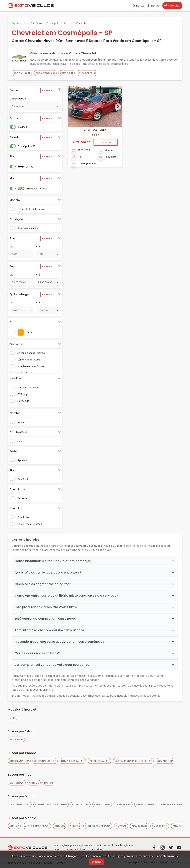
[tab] (35, 90)
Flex (20, 441)
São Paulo (36, 23)
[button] (59, 90)
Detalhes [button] (16, 379)
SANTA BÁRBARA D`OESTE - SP (134, 761)
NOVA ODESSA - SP (73, 761)
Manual (21, 422)
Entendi (96, 862)
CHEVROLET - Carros (37, 189)
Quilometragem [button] (20, 294)
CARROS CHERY (145, 804)
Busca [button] (14, 90)
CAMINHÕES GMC (20, 804)
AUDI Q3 (60, 826)
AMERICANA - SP (19, 761)
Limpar (47, 90)
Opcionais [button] (17, 344)
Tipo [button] (13, 156)
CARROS (34, 783)
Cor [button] (12, 322)
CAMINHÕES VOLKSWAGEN (51, 804)
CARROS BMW (102, 804)
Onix (13, 718)
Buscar (139, 6)
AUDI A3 (14, 826)
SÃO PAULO (16, 739)
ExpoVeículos (19, 23)
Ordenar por (18, 99)
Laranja (30, 332)
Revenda (22, 498)
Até (38, 247)
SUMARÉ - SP (165, 761)
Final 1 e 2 (23, 479)
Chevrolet (82, 23)
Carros (68, 23)
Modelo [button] (15, 200)
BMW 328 (121, 826)
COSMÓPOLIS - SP (45, 761)
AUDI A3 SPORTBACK (37, 826)
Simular (106, 142)
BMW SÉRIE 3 (160, 826)
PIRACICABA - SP (99, 761)
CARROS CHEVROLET (172, 804)
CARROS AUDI (80, 804)
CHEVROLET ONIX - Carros (31, 209)
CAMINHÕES (17, 783)
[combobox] (35, 106)
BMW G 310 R (139, 826)
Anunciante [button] (17, 489)
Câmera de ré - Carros (30, 360)
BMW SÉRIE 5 (180, 826)
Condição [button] (16, 219)
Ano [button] (12, 238)
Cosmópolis (53, 23)
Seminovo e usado (28, 228)
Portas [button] (14, 451)
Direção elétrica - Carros (31, 366)
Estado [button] (14, 118)
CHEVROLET (87, 73)
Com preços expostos (30, 524)
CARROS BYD (123, 804)
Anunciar (172, 6)
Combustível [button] (18, 432)
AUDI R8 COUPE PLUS (98, 826)
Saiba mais (170, 856)
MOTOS (49, 783)
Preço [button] (14, 266)
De (11, 247)
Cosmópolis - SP (26, 146)
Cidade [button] (15, 137)
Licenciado (23, 401)
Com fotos (23, 517)
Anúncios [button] (16, 508)
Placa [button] (13, 470)
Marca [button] (14, 178)
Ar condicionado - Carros (31, 353)
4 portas (22, 460)
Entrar (154, 6)
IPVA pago (23, 394)
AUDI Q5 (75, 826)
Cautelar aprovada (28, 387)
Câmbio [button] (15, 413)
